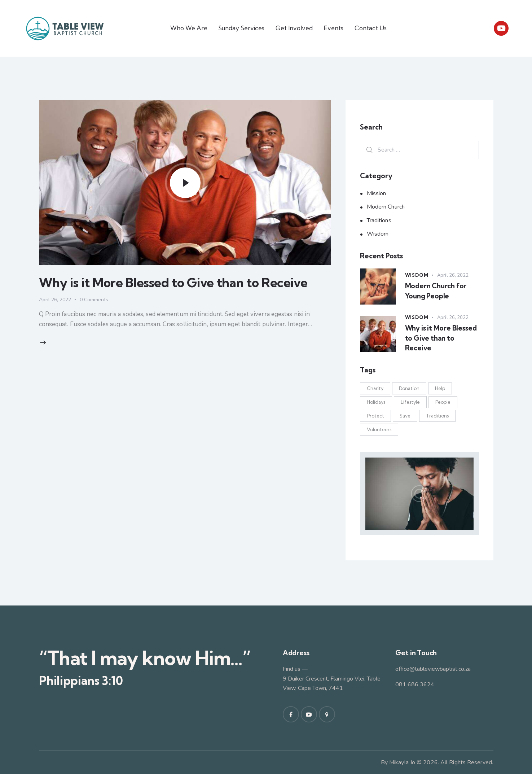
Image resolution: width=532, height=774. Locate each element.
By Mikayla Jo (398, 762)
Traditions (379, 220)
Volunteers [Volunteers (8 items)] (379, 429)
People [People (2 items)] (443, 402)
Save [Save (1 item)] (405, 416)
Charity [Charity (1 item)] (375, 388)
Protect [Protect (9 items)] (375, 416)
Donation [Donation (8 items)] (409, 388)
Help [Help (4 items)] (440, 388)
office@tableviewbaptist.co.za (433, 669)
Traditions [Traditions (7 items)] (437, 416)
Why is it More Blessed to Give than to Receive (173, 283)
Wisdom (378, 234)
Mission (377, 193)
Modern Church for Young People (436, 291)
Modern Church (386, 207)
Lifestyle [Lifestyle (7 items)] (410, 402)
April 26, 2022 (55, 300)
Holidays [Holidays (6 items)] (376, 402)
